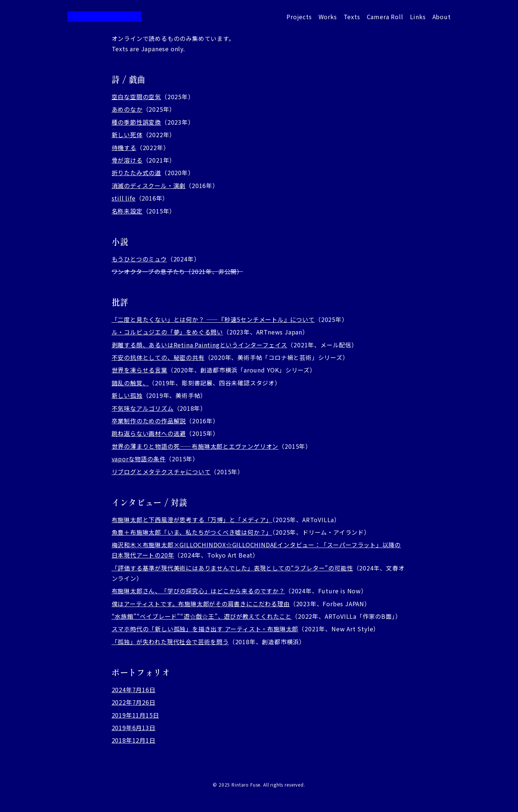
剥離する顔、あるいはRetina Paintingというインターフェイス (200, 345)
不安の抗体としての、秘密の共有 (158, 357)
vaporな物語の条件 (139, 459)
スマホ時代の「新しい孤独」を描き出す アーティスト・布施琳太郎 (205, 629)
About (442, 17)
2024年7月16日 (134, 690)
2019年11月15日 (135, 715)
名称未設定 (127, 211)
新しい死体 (127, 135)
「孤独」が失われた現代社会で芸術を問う (170, 642)
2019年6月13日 (134, 728)
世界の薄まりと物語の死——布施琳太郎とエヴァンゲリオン (195, 446)
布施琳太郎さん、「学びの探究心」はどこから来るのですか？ (198, 591)
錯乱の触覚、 (130, 383)
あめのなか (127, 109)
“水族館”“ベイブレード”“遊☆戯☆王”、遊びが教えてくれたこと (202, 616)
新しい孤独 (127, 395)
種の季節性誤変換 (136, 122)
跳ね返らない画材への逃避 (149, 433)
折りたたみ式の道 (136, 173)
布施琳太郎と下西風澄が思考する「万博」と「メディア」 (192, 520)
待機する (124, 148)
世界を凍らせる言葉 (140, 370)
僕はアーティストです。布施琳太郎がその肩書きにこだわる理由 (201, 604)
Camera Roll (385, 17)
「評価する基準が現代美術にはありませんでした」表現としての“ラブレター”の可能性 (232, 568)
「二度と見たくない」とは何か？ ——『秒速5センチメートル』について (213, 319)
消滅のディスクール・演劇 (149, 185)
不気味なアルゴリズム (143, 408)
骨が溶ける (127, 160)
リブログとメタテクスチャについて (161, 472)
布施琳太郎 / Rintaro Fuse (105, 17)
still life (124, 198)
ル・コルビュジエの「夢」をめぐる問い (167, 332)
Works (328, 17)
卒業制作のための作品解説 (149, 421)
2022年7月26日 (134, 702)
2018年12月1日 (134, 740)
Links (418, 17)
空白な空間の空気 (136, 97)
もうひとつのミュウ (139, 259)
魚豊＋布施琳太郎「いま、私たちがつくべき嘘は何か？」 (192, 532)
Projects (299, 17)
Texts (352, 17)
